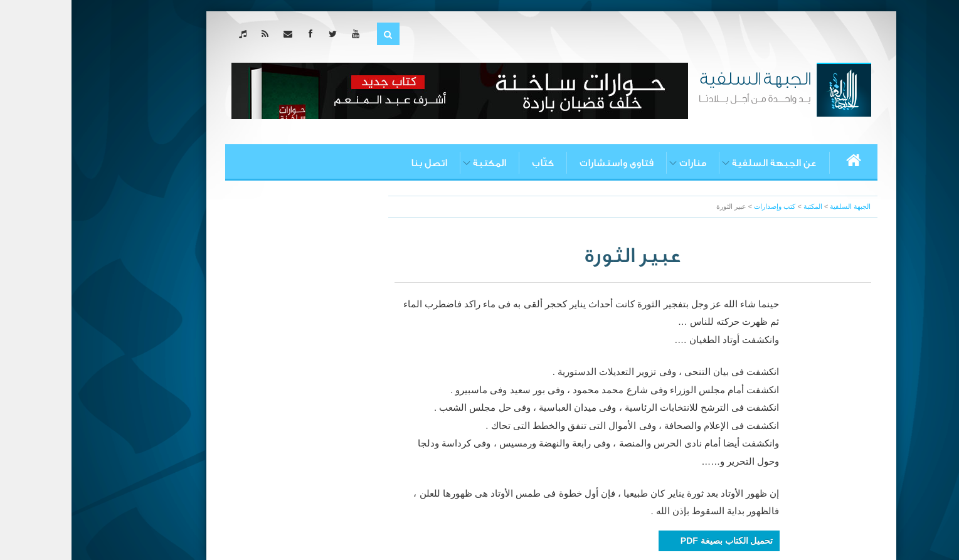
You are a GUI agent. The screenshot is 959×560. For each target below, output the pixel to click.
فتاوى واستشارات (545, 163)
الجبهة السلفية (779, 206)
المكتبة (418, 163)
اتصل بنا (358, 163)
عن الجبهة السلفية (703, 163)
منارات (621, 163)
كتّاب (471, 163)
